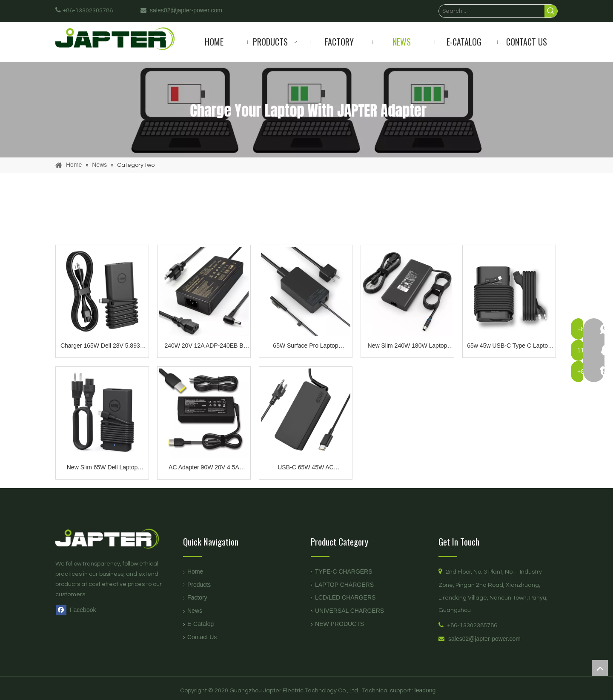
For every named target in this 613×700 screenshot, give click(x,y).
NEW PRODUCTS (339, 624)
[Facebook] (78, 610)
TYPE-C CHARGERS (344, 571)
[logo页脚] (115, 539)
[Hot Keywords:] (551, 11)
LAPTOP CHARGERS (344, 585)
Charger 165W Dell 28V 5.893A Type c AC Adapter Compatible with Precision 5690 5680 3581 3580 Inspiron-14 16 (102, 347)
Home (195, 571)
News (195, 611)
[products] (306, 110)
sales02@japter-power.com (484, 639)
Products (199, 585)
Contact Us (202, 637)
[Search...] (492, 11)
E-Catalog (201, 624)
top (600, 668)
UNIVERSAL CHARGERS (349, 611)
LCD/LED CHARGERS (345, 597)
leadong (425, 690)
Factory (197, 597)
